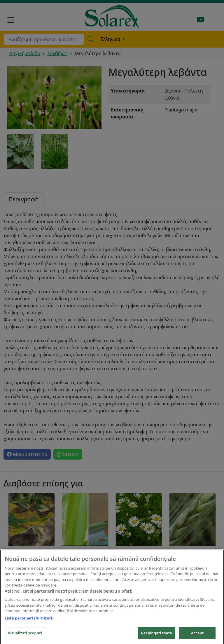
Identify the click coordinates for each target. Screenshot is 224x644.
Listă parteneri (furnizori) (29, 621)
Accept (197, 636)
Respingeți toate (157, 636)
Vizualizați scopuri (25, 636)
